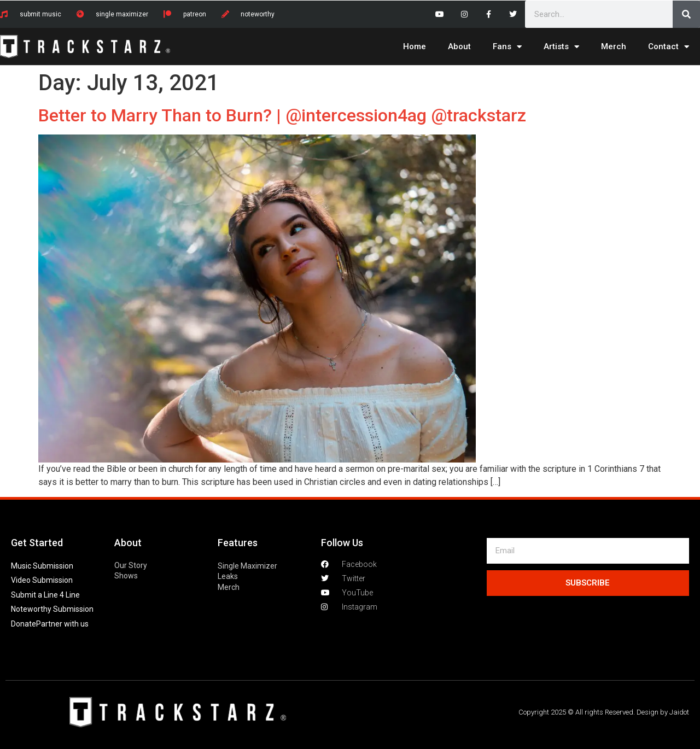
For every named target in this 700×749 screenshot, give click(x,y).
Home (415, 46)
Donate (24, 624)
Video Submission (42, 580)
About (459, 46)
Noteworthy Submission (52, 609)
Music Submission (42, 566)
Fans (507, 47)
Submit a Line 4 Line (45, 595)
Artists (561, 47)
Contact (669, 47)
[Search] (686, 14)
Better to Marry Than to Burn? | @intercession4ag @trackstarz (282, 115)
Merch (614, 46)
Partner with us (62, 624)
